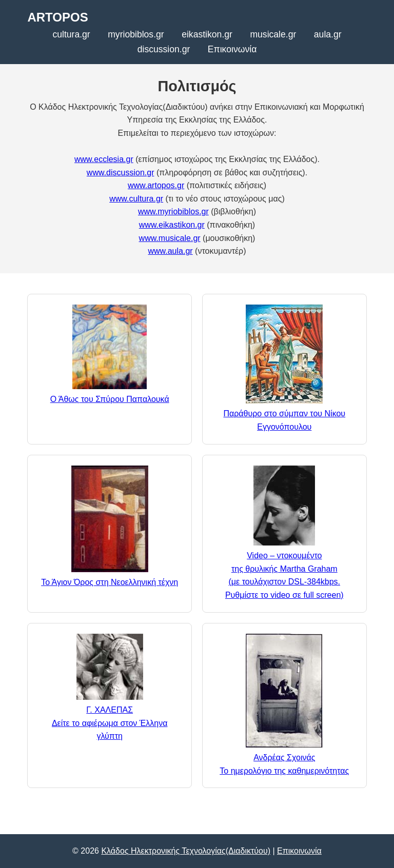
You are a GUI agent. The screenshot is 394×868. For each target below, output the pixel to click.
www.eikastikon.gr (172, 225)
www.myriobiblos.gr (173, 211)
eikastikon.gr (207, 34)
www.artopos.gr (156, 185)
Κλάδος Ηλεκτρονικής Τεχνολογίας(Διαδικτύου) (186, 851)
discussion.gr (164, 49)
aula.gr (328, 34)
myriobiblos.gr (136, 34)
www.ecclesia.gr (104, 159)
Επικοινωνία (232, 49)
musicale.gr (273, 34)
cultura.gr (71, 34)
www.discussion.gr (121, 173)
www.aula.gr (170, 251)
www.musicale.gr (170, 238)
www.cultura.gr (136, 199)
